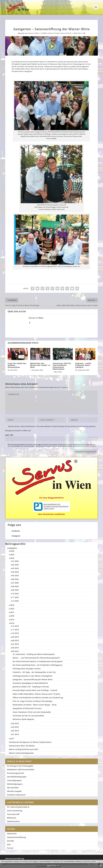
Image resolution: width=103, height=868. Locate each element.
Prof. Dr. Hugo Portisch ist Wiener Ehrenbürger (33, 701)
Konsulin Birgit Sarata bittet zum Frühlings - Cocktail (35, 690)
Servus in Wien (33, 33)
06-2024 (15, 579)
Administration (13, 821)
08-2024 (15, 586)
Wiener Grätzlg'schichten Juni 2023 (24, 749)
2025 (12, 555)
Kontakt (10, 841)
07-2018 (15, 644)
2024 (12, 558)
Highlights (13, 548)
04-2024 (15, 572)
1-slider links (76, 33)
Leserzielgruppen (14, 780)
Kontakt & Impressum (16, 795)
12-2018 (15, 626)
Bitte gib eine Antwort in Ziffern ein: (18, 431)
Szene (63, 33)
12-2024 (15, 601)
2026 (12, 551)
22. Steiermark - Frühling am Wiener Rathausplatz (34, 654)
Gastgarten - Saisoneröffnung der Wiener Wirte (33, 679)
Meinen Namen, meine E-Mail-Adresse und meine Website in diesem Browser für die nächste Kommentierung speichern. (52, 426)
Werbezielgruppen (15, 784)
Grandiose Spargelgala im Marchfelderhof (30, 683)
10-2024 (15, 594)
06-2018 (15, 648)
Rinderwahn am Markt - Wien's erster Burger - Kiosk (35, 705)
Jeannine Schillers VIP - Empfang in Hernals (31, 687)
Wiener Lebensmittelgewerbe (21, 753)
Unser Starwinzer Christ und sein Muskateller (32, 712)
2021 (12, 612)
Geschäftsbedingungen (17, 777)
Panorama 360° (13, 814)
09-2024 (15, 590)
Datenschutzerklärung (16, 837)
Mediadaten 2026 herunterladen (21, 769)
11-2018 (15, 630)
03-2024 (15, 568)
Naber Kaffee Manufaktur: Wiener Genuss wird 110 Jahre (36, 694)
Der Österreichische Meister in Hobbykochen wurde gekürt (38, 661)
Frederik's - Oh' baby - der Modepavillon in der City (34, 672)
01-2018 (15, 734)
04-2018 (15, 723)
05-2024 (15, 575)
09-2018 (15, 637)
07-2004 (15, 583)
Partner (10, 848)
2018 (12, 623)
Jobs (9, 844)
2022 (12, 609)
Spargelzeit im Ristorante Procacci (27, 708)
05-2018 (68, 33)
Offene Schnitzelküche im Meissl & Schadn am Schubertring (38, 698)
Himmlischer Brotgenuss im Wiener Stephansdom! (30, 742)
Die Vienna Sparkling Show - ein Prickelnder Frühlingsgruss (38, 665)
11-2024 (15, 597)
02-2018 (15, 731)
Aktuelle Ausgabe (14, 791)
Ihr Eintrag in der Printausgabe (20, 766)
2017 (12, 739)
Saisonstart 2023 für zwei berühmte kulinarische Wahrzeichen (62, 366)
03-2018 (15, 727)
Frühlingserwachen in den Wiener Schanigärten (33, 676)
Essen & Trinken (54, 33)
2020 (12, 616)
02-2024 (15, 565)
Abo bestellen (13, 788)
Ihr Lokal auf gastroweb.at (18, 807)
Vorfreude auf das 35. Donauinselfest (28, 716)
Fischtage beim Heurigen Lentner (27, 669)
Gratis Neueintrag (15, 811)
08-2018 (15, 640)
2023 (12, 605)
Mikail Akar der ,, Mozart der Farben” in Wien (40, 365)
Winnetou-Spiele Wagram (23, 719)
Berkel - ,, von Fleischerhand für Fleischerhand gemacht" (36, 658)
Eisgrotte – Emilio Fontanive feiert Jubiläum (83, 365)
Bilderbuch (12, 818)
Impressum (12, 834)
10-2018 (15, 633)
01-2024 (15, 561)
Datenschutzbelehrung (86, 446)
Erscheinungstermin (16, 773)
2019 (12, 620)
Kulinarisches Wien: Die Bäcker (22, 746)
